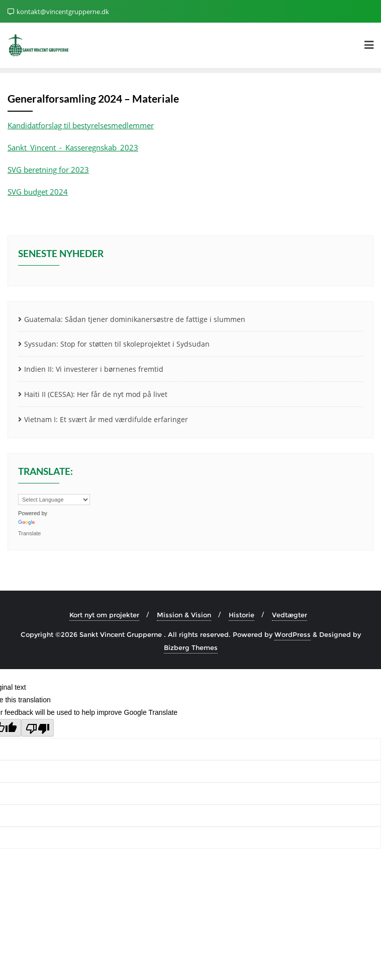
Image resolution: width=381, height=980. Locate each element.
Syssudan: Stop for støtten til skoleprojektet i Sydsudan (117, 344)
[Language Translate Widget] (54, 500)
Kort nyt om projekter (104, 615)
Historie (242, 615)
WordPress (293, 634)
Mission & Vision (184, 615)
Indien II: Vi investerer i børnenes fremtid (94, 369)
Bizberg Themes (191, 647)
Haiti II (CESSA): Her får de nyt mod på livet (96, 394)
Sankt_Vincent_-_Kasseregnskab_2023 (73, 147)
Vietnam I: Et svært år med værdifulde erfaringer (106, 419)
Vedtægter (290, 615)
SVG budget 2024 (38, 192)
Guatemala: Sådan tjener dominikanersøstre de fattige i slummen (135, 319)
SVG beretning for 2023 (48, 170)
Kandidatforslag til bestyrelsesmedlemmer (81, 125)
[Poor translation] (37, 728)
